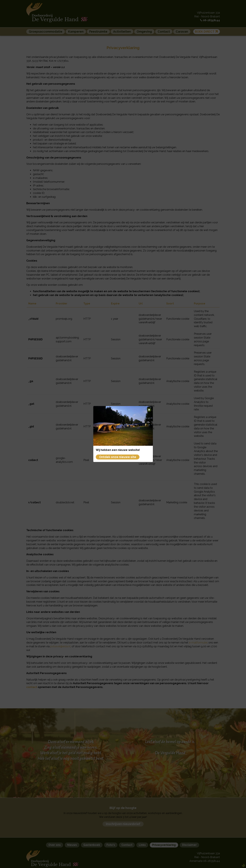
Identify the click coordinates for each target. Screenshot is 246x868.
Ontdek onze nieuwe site (118, 457)
